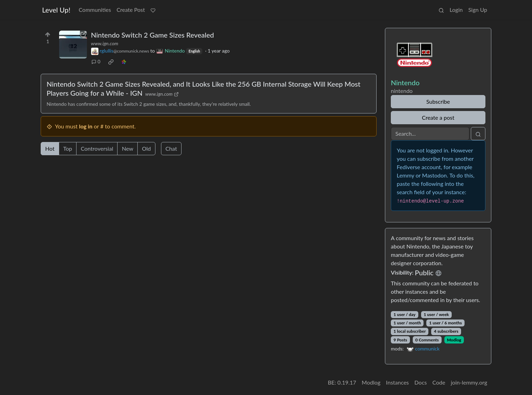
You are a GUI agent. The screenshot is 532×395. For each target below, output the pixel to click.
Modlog (454, 340)
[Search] (430, 134)
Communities (95, 10)
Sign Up (478, 10)
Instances (397, 382)
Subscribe (438, 101)
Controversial (97, 148)
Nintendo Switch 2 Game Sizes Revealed (153, 35)
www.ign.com (105, 43)
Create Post (131, 10)
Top (68, 148)
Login (456, 10)
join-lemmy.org (469, 382)
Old (146, 148)
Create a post (438, 117)
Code (439, 382)
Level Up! (56, 10)
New (127, 148)
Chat (171, 148)
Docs (421, 382)
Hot (50, 148)
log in (86, 126)
